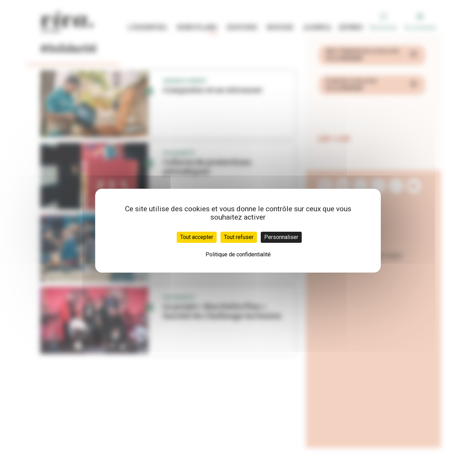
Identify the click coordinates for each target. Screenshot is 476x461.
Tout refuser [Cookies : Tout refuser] (239, 237)
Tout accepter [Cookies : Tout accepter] (197, 237)
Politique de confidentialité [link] (238, 254)
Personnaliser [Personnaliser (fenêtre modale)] (281, 237)
